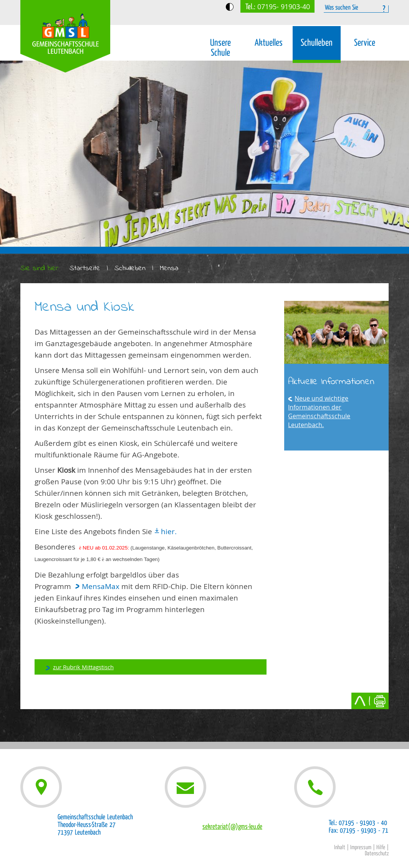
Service (365, 43)
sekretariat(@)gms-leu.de (232, 827)
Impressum (361, 847)
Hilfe (381, 847)
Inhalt (340, 847)
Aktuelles (269, 43)
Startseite (85, 268)
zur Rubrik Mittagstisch (83, 667)
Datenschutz (377, 853)
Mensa (169, 268)
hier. (169, 531)
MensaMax (101, 586)
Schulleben (317, 43)
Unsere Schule (220, 48)
